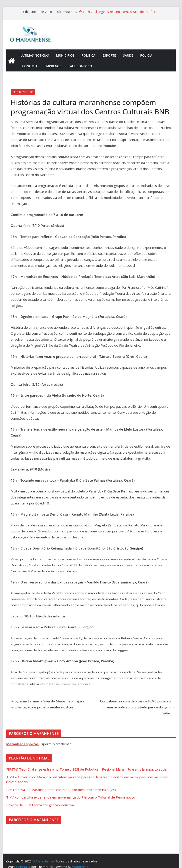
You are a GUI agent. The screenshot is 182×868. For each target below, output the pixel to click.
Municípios (65, 55)
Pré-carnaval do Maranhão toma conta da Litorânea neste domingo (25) (61, 790)
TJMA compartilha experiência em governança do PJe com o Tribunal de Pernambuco (71, 797)
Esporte (109, 55)
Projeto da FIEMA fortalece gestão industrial (40, 805)
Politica (88, 55)
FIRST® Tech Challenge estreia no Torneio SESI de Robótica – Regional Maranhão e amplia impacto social (114, 14)
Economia (29, 66)
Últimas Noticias (35, 55)
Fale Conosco (80, 66)
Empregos (53, 66)
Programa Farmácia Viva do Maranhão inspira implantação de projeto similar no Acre (45, 704)
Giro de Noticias (23, 92)
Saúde (128, 55)
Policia (146, 55)
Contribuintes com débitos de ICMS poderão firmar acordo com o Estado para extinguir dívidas (138, 707)
